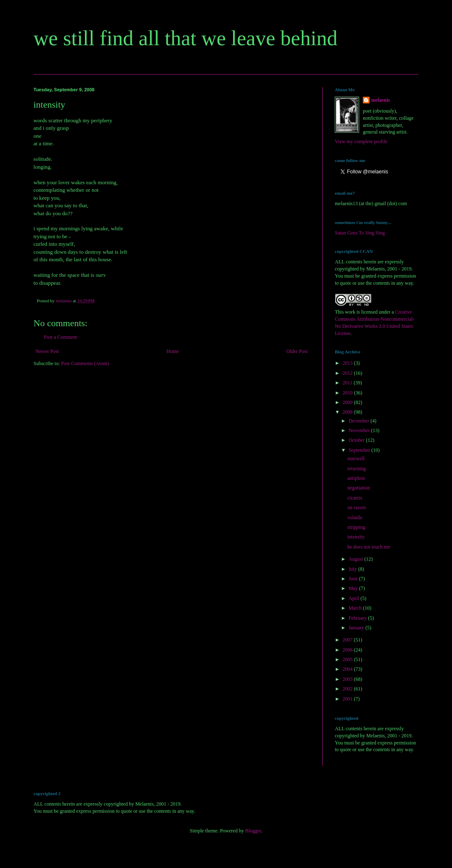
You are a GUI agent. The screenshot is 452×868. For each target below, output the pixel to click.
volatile (355, 518)
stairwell (356, 458)
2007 (348, 640)
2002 (348, 689)
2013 (348, 363)
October (357, 440)
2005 (348, 659)
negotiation (359, 488)
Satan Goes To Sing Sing (360, 233)
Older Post (297, 351)
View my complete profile (361, 142)
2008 (348, 412)
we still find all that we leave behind (185, 38)
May (354, 588)
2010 (348, 393)
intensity (356, 537)
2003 (348, 679)
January (357, 628)
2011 (348, 383)
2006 (348, 650)
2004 (348, 669)
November (360, 430)
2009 (348, 402)
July (353, 569)
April (354, 598)
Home (173, 351)
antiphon (356, 478)
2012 (348, 373)
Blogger (253, 831)
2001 (348, 699)
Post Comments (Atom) (85, 363)
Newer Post (47, 351)
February (358, 618)
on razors (357, 507)
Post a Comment (60, 337)
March (356, 608)
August (357, 559)
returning (357, 469)
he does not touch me (369, 547)
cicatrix (355, 498)
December (360, 421)
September (360, 450)
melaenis (381, 100)
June (354, 579)
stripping (356, 527)
